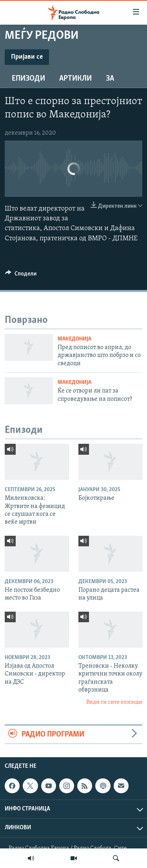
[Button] (21, 276)
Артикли (75, 79)
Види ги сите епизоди (114, 702)
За (110, 79)
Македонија (74, 339)
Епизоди (28, 79)
